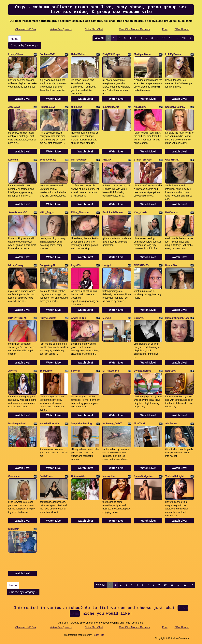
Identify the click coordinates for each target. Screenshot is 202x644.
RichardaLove (47, 107)
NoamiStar (171, 265)
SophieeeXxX (47, 54)
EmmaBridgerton (144, 476)
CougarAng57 (47, 265)
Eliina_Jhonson (80, 212)
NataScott (171, 371)
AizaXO (107, 160)
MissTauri (139, 423)
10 (164, 38)
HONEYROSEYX (17, 318)
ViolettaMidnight (174, 476)
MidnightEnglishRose (177, 318)
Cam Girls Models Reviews (134, 29)
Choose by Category (25, 45)
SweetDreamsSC (18, 212)
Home (14, 39)
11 (171, 38)
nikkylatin (14, 529)
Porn (165, 29)
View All (99, 38)
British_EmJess (143, 160)
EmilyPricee (46, 476)
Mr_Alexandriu (111, 371)
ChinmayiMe (78, 476)
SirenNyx (139, 318)
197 (184, 38)
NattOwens (172, 212)
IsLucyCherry (16, 265)
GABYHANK (172, 160)
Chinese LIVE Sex (26, 29)
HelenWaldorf (79, 54)
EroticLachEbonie (112, 212)
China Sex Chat (94, 29)
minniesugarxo (111, 107)
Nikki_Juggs (47, 212)
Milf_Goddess (79, 160)
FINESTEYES (141, 265)
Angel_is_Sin (78, 318)
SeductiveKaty (48, 160)
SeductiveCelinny (175, 107)
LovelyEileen (15, 54)
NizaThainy (140, 107)
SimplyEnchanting (81, 423)
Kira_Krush (140, 212)
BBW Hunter (182, 29)
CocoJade (14, 476)
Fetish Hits (99, 635)
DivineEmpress (143, 371)
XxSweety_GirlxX (112, 423)
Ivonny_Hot (109, 476)
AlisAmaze (171, 423)
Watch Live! (22, 99)
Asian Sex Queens (61, 29)
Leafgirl (107, 265)
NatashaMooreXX (49, 423)
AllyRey (13, 371)
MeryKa (107, 318)
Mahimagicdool (17, 423)
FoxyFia (75, 371)
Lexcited (13, 160)
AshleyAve (14, 107)
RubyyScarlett (48, 318)
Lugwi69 (76, 265)
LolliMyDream (173, 54)
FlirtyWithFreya (111, 54)
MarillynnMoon (142, 54)
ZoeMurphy (46, 371)
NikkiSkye (77, 107)
